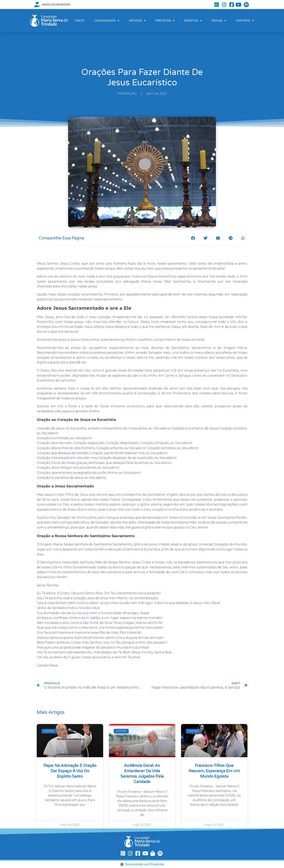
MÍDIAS (219, 21)
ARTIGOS (137, 21)
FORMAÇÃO (127, 94)
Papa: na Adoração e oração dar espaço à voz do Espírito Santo (70, 771)
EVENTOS (193, 21)
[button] (193, 238)
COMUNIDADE (107, 21)
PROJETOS (165, 21)
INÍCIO (80, 21)
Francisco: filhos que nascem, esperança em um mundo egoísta (214, 771)
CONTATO (245, 21)
